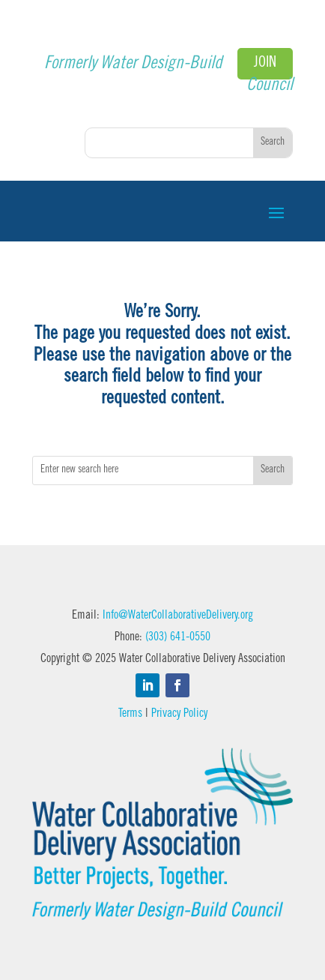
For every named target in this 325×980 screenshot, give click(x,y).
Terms (130, 714)
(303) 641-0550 (178, 637)
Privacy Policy (179, 714)
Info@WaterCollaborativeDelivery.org (178, 616)
